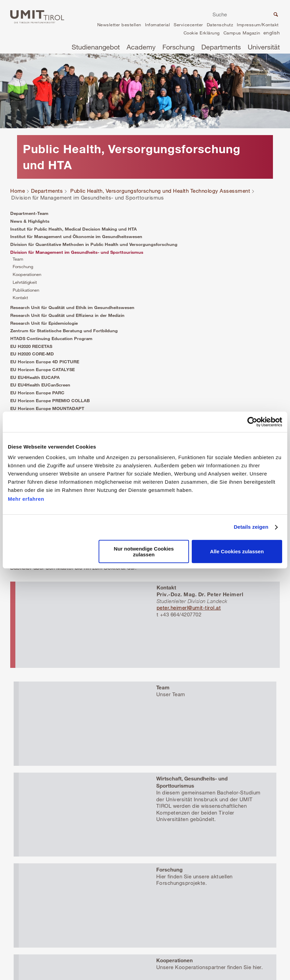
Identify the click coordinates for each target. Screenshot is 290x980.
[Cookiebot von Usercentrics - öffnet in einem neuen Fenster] (252, 422)
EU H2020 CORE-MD (32, 354)
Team (18, 259)
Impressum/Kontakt (258, 25)
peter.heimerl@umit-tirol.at (189, 608)
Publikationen (26, 290)
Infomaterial (157, 25)
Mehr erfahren (26, 499)
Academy (141, 47)
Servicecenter (188, 25)
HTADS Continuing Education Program (51, 338)
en (272, 34)
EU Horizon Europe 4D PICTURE (45, 362)
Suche (275, 15)
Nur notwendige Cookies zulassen (144, 552)
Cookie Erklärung (202, 33)
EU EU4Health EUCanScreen (40, 385)
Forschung (178, 47)
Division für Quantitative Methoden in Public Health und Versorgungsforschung (94, 244)
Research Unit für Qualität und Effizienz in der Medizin (67, 315)
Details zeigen (251, 527)
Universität (264, 47)
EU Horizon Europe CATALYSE (42, 369)
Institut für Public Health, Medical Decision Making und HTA (74, 229)
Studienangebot (96, 47)
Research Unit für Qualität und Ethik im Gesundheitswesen (72, 307)
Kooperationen (27, 274)
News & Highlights (30, 221)
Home (18, 191)
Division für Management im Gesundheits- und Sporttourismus (77, 252)
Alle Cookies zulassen (237, 551)
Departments (221, 47)
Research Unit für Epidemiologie (44, 323)
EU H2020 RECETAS (31, 346)
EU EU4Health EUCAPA (35, 377)
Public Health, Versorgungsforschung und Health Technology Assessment (160, 191)
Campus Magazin (242, 33)
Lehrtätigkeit (25, 282)
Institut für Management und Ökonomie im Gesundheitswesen (76, 236)
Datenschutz (220, 25)
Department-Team (29, 213)
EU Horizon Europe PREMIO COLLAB (50, 400)
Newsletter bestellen (119, 25)
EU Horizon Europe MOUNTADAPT (47, 408)
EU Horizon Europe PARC (37, 393)
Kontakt (20, 297)
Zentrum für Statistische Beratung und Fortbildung (64, 331)
